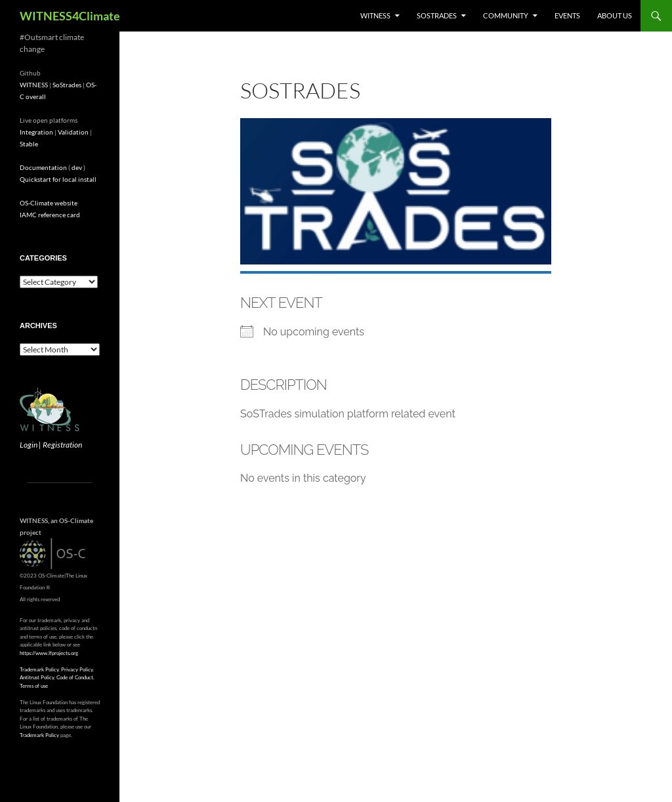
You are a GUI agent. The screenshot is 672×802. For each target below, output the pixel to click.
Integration (36, 132)
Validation (73, 132)
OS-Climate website (49, 203)
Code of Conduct (75, 677)
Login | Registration (51, 445)
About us (615, 15)
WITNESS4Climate (70, 16)
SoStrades (437, 15)
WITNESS (375, 15)
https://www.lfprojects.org (49, 653)
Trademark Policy (39, 669)
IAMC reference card (50, 215)
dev (77, 167)
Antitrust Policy (37, 677)
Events (567, 15)
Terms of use (34, 686)
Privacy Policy (77, 669)
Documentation (43, 167)
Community (506, 15)
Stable (29, 144)
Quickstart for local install (58, 179)
